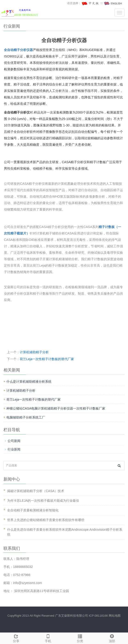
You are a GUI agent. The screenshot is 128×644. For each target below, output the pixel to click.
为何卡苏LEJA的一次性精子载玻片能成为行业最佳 (43, 501)
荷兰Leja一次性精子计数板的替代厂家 (47, 359)
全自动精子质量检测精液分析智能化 (33, 510)
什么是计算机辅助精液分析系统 (29, 382)
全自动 (9, 50)
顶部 (112, 638)
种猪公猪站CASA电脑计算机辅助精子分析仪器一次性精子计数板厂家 (56, 408)
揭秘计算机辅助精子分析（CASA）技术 (36, 491)
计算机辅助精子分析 (34, 352)
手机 (48, 638)
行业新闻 (14, 449)
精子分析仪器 (23, 50)
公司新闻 (14, 441)
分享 (16, 638)
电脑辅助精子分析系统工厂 (26, 417)
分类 (80, 638)
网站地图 (115, 616)
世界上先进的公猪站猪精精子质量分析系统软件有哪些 (46, 520)
